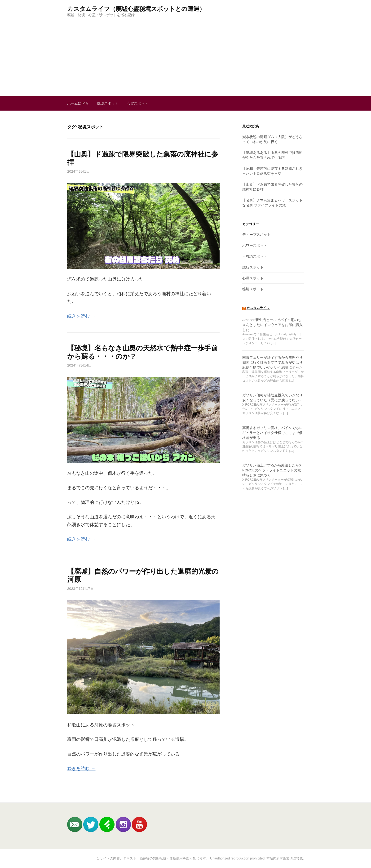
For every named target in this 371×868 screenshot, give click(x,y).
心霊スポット (137, 103)
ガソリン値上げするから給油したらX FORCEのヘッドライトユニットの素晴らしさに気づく (272, 470)
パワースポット (255, 245)
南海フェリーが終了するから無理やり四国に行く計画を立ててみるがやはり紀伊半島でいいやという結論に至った (272, 362)
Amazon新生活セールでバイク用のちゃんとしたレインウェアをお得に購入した (272, 325)
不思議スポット (255, 256)
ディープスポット (256, 235)
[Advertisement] (185, 53)
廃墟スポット (108, 103)
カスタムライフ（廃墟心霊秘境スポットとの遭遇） (136, 9)
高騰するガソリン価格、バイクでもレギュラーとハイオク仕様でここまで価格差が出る (272, 433)
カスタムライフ (258, 308)
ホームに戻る (78, 103)
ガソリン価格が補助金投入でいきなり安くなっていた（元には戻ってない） (272, 398)
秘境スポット (253, 289)
